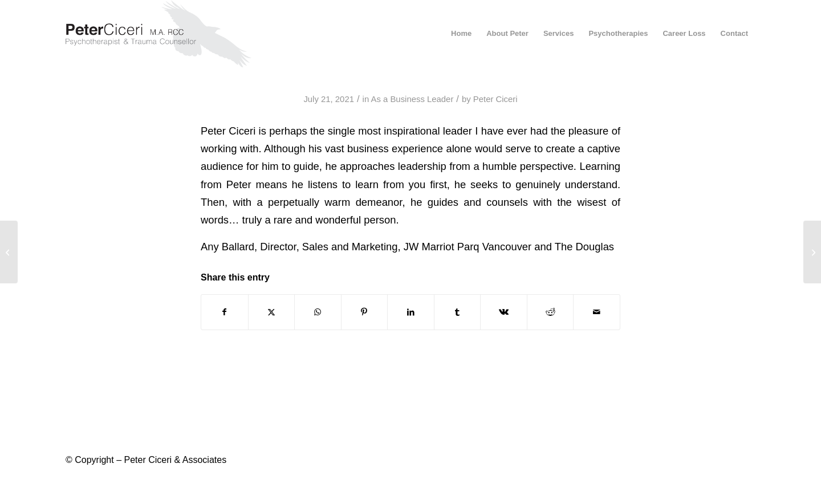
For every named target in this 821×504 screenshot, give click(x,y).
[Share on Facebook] (225, 312)
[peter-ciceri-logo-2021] (169, 34)
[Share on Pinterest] (365, 312)
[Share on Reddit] (550, 312)
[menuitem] (461, 34)
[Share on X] (272, 312)
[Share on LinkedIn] (411, 312)
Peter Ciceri (495, 99)
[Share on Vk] (504, 312)
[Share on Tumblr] (458, 312)
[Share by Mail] (597, 312)
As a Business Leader (412, 99)
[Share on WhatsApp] (318, 312)
